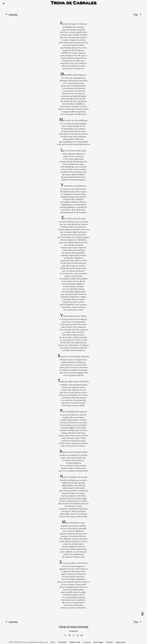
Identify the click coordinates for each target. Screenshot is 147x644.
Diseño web (75, 642)
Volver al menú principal (73, 627)
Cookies (109, 642)
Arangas (6, 14)
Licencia (87, 642)
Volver (3, 3)
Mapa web (121, 642)
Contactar (62, 642)
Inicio (53, 642)
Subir (142, 613)
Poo (136, 14)
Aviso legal (98, 642)
